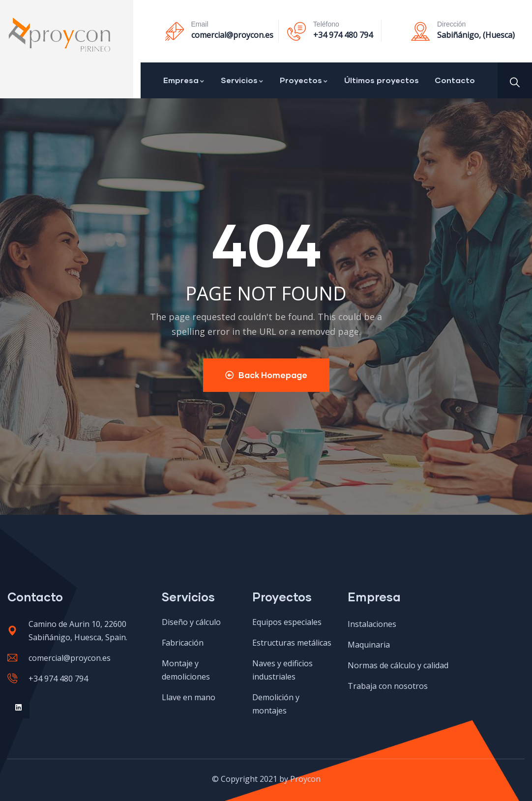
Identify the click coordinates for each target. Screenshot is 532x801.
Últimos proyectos (382, 80)
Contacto (455, 80)
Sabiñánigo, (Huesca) (476, 35)
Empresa (184, 80)
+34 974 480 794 (343, 35)
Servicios (242, 80)
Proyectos (304, 80)
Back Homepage (266, 375)
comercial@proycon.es (232, 35)
